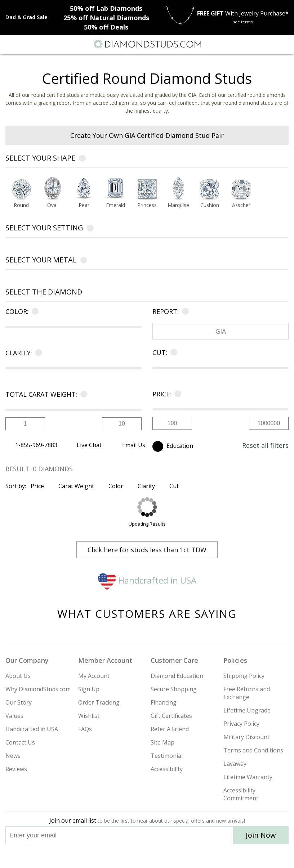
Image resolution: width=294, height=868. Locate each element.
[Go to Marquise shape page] (178, 206)
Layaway (235, 764)
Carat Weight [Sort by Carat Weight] (79, 486)
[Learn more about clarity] (37, 353)
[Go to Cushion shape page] (210, 206)
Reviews (16, 769)
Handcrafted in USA (147, 580)
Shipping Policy (244, 676)
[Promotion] (26, 17)
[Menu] (9, 44)
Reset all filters (265, 445)
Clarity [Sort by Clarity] (149, 486)
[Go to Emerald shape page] (115, 206)
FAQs (85, 729)
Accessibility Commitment (241, 794)
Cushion (210, 206)
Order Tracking (99, 702)
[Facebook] (147, 856)
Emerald (115, 206)
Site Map (162, 742)
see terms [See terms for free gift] (243, 22)
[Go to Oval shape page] (52, 206)
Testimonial (167, 756)
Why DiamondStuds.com (38, 689)
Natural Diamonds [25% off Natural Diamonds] (106, 18)
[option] (21, 194)
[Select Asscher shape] (241, 189)
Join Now (261, 835)
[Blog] (183, 856)
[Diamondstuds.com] (147, 45)
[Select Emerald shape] (115, 189)
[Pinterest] (164, 856)
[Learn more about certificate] (184, 311)
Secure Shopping (174, 689)
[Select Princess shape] (147, 189)
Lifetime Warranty (248, 777)
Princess (147, 206)
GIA (221, 331)
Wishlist (89, 716)
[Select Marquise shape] (178, 189)
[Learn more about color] (34, 311)
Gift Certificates (171, 716)
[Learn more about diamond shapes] (82, 159)
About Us (18, 676)
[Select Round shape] (21, 189)
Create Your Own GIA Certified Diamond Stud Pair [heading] (147, 135)
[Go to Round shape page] (21, 206)
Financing (164, 702)
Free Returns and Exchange (247, 693)
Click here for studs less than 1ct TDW (147, 550)
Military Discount (246, 737)
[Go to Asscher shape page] (241, 206)
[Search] (23, 44)
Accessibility (167, 769)
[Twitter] (130, 856)
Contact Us (20, 742)
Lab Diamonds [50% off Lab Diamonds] (106, 8)
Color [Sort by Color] (119, 486)
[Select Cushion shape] (210, 189)
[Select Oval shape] (52, 189)
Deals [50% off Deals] (106, 27)
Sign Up (89, 689)
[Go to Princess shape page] (147, 206)
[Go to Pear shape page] (84, 206)
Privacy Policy (241, 724)
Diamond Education (177, 676)
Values (14, 716)
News (13, 756)
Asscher (241, 206)
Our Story (19, 702)
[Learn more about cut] (172, 352)
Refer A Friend (170, 729)
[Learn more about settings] (90, 229)
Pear (84, 206)
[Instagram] (110, 856)
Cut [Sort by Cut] (177, 486)
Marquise (178, 206)
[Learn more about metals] (84, 261)
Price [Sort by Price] (40, 486)
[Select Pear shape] (84, 189)
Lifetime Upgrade (247, 710)
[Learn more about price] (176, 394)
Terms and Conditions (253, 750)
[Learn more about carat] (82, 394)
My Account (94, 676)
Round (21, 206)
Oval (52, 206)
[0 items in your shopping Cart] (285, 44)
